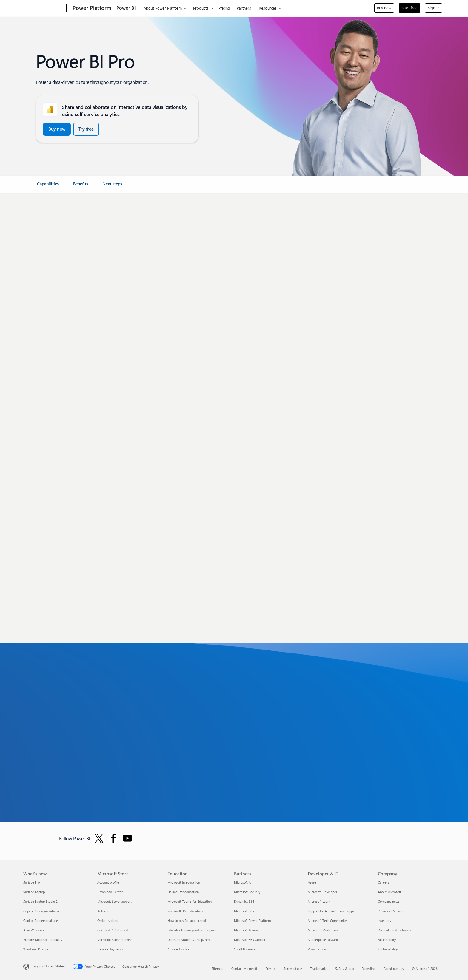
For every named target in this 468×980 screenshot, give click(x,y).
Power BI (126, 8)
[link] (48, 186)
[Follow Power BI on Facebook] (113, 838)
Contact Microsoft (244, 969)
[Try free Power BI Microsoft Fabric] (86, 129)
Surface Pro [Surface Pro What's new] (31, 882)
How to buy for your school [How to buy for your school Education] (187, 921)
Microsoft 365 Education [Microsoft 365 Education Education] (185, 911)
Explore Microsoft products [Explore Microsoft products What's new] (43, 940)
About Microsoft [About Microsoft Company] (390, 892)
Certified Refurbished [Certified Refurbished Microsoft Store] (113, 930)
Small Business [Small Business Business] (245, 949)
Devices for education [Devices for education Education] (183, 892)
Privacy (270, 969)
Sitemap (217, 969)
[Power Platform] (91, 8)
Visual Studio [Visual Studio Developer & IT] (317, 949)
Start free (410, 8)
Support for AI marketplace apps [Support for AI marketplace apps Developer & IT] (331, 911)
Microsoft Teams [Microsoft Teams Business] (246, 930)
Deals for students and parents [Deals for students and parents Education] (190, 940)
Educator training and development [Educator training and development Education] (193, 930)
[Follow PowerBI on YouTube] (127, 838)
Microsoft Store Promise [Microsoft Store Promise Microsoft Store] (115, 940)
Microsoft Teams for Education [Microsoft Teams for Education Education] (190, 901)
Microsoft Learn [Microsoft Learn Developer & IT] (319, 901)
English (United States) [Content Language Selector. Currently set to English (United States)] (49, 966)
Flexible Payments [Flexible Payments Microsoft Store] (110, 949)
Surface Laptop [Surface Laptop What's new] (34, 892)
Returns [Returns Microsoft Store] (103, 911)
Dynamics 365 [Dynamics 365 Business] (244, 901)
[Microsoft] (44, 8)
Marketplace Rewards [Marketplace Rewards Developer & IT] (324, 940)
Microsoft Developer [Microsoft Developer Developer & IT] (322, 892)
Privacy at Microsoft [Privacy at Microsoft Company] (392, 911)
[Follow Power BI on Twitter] (99, 838)
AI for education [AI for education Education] (179, 949)
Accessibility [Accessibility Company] (387, 940)
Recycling (369, 969)
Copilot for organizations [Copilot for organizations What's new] (41, 911)
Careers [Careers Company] (384, 882)
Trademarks (319, 969)
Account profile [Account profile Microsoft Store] (108, 882)
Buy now (384, 8)
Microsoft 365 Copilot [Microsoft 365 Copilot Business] (250, 940)
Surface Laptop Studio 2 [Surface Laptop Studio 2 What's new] (40, 901)
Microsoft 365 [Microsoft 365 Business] (244, 911)
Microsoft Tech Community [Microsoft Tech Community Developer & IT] (327, 921)
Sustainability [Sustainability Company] (388, 949)
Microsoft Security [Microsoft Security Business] (247, 892)
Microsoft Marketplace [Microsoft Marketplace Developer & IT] (324, 930)
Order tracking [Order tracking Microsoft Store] (108, 921)
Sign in (434, 8)
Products (201, 8)
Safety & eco (344, 969)
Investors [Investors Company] (384, 921)
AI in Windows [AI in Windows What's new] (34, 930)
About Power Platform (163, 8)
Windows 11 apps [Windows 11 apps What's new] (36, 949)
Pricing (224, 8)
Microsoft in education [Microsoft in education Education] (184, 882)
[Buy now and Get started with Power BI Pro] (57, 129)
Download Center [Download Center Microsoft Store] (110, 892)
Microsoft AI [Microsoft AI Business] (243, 882)
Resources (268, 8)
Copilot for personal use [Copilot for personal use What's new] (41, 921)
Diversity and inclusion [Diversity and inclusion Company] (394, 930)
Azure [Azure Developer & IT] (312, 882)
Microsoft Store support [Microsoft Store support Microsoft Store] (114, 901)
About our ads (394, 969)
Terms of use (293, 969)
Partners (244, 8)
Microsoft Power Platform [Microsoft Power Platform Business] (252, 921)
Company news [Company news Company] (389, 901)
